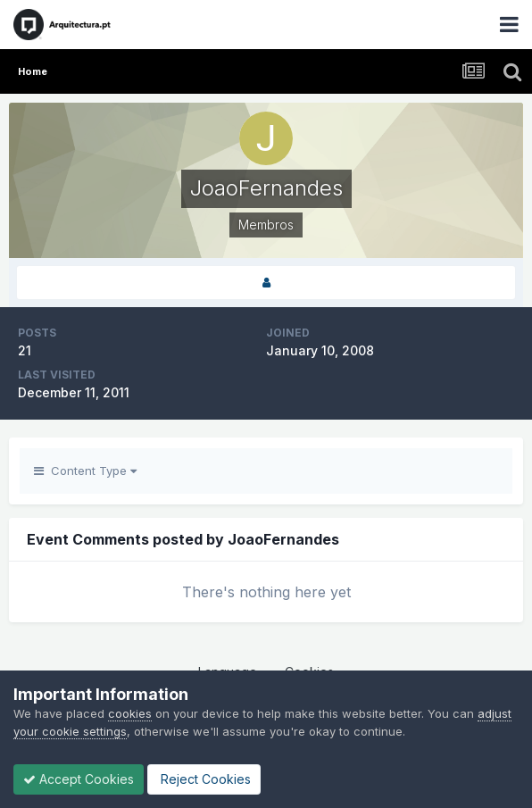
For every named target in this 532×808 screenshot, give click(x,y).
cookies (130, 713)
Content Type (85, 471)
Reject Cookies (204, 779)
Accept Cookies (79, 779)
